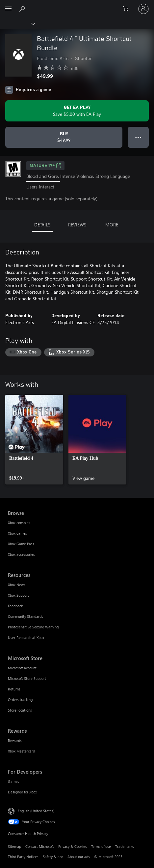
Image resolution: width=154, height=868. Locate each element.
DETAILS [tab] (42, 225)
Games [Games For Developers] (13, 781)
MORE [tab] (112, 225)
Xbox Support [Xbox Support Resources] (18, 595)
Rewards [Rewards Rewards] (15, 740)
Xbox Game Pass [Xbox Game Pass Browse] (21, 544)
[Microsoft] (77, 5)
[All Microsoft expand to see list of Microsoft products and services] (8, 9)
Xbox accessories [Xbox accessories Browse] (21, 554)
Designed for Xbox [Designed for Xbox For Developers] (22, 792)
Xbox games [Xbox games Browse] (17, 533)
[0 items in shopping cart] (128, 9)
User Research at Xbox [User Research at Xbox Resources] (26, 637)
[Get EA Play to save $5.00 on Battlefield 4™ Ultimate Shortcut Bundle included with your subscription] (77, 111)
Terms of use (101, 846)
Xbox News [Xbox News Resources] (17, 585)
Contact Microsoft (40, 846)
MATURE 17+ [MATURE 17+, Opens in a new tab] (45, 166)
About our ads (79, 857)
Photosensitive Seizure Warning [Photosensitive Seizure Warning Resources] (33, 627)
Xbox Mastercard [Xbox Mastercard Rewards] (21, 751)
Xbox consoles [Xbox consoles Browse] (19, 523)
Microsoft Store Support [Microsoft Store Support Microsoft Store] (27, 678)
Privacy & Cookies (73, 846)
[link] (34, 440)
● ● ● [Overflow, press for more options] (138, 137)
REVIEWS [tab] (77, 225)
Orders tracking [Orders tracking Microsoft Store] (20, 700)
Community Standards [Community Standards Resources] (26, 616)
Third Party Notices (23, 857)
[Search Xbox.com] (23, 9)
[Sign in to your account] (143, 9)
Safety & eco (53, 857)
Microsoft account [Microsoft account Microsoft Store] (22, 668)
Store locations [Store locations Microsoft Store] (20, 710)
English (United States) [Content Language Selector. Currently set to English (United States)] (36, 811)
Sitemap (14, 846)
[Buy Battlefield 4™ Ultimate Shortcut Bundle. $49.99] (64, 137)
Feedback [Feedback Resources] (15, 606)
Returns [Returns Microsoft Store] (14, 689)
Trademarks (125, 846)
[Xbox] (17, 23)
